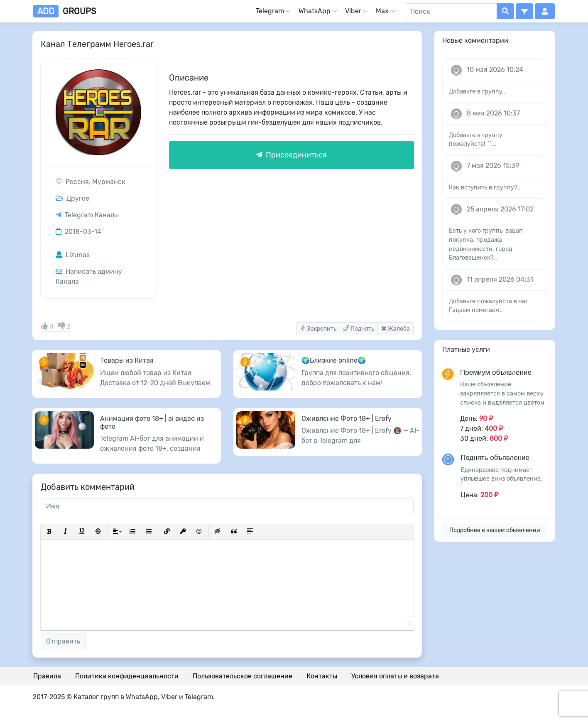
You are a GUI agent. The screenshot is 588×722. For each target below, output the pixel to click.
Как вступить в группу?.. (485, 188)
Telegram (270, 11)
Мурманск (109, 182)
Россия (77, 182)
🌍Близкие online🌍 (334, 360)
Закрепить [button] (318, 329)
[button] (524, 11)
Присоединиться (291, 155)
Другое (72, 198)
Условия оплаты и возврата (395, 676)
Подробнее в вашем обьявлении (495, 530)
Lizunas (73, 255)
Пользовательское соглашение (243, 676)
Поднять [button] (359, 329)
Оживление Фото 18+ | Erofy (347, 419)
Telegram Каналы (92, 215)
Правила (47, 676)
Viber (353, 11)
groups (65, 11)
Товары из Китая (127, 360)
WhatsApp (315, 11)
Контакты (322, 676)
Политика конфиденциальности (127, 676)
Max (382, 11)
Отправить (63, 641)
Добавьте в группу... (478, 92)
